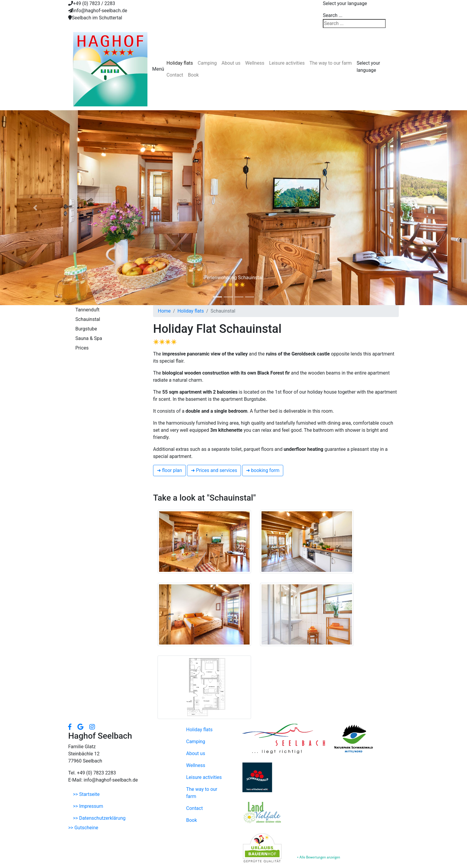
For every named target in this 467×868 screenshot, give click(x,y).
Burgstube (86, 329)
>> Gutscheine (83, 828)
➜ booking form (263, 470)
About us (231, 63)
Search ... (333, 15)
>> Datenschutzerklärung (99, 818)
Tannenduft (87, 310)
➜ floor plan (169, 470)
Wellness (255, 63)
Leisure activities (287, 63)
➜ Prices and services (214, 470)
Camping (207, 63)
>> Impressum (88, 806)
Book (193, 75)
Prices (82, 348)
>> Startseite (86, 794)
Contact (175, 75)
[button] (35, 208)
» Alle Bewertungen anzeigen (319, 857)
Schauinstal (88, 319)
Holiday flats (180, 63)
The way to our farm (331, 63)
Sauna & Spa (89, 338)
